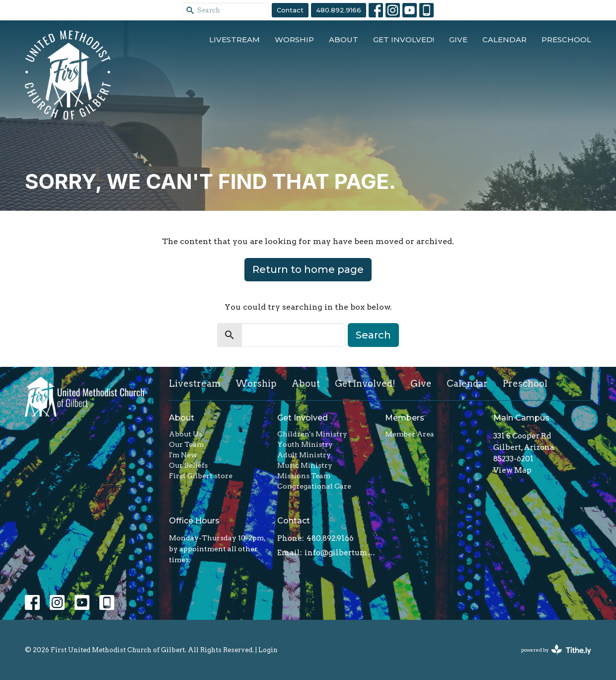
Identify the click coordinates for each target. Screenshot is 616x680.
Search (373, 335)
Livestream (234, 40)
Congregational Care (314, 486)
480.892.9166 (339, 10)
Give (458, 40)
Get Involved (303, 418)
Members (405, 418)
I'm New (183, 455)
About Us (186, 434)
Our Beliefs (188, 465)
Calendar (504, 40)
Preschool (566, 40)
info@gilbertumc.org (340, 553)
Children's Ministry (312, 434)
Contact (290, 10)
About (344, 40)
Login (268, 650)
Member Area (410, 434)
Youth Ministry (305, 444)
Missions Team (304, 476)
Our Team (186, 444)
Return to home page (308, 269)
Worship (294, 40)
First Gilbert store (201, 476)
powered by (556, 650)
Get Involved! (404, 40)
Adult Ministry (304, 455)
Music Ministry (305, 465)
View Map (512, 470)
